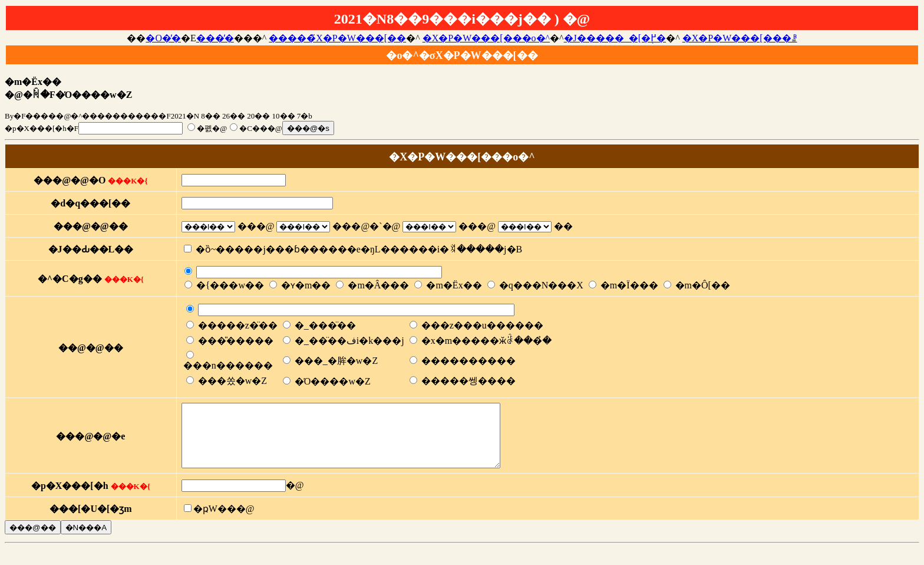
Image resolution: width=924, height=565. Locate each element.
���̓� (215, 38)
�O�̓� (163, 38)
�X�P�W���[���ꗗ (740, 38)
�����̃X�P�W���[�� (337, 38)
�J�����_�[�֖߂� (615, 38)
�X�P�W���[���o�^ (486, 38)
